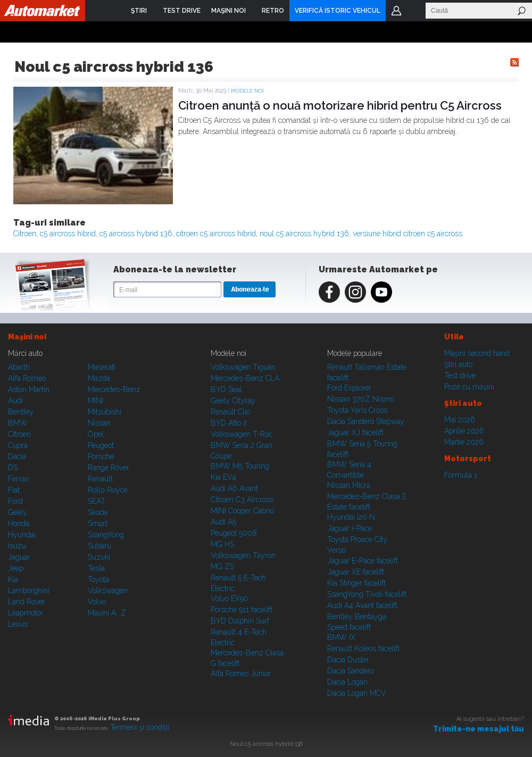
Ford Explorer (349, 388)
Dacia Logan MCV (357, 693)
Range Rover (109, 468)
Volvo (97, 602)
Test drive (460, 376)
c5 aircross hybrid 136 (136, 234)
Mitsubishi (105, 412)
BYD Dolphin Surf (240, 621)
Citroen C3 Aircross (242, 500)
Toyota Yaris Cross (357, 410)
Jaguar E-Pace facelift (363, 561)
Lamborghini (29, 590)
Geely (18, 512)
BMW (18, 423)
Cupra (18, 445)
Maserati (102, 367)
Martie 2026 (464, 442)
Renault (100, 479)
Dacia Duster (348, 660)
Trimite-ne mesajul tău (479, 729)
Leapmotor (26, 613)
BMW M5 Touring (240, 466)
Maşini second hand (477, 353)
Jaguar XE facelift (356, 572)
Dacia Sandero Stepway (366, 421)
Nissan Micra (349, 485)
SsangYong (106, 535)
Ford (15, 501)
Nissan (99, 423)
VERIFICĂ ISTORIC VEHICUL (338, 11)
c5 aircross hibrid (68, 234)
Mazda (99, 378)
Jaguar (19, 557)
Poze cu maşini (469, 387)
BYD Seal (226, 389)
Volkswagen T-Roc (242, 434)
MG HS (222, 544)
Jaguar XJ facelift (355, 432)
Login (396, 11)
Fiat (14, 490)
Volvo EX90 (230, 598)
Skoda (98, 512)
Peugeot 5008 (234, 533)
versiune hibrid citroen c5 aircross (408, 234)
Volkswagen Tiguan (243, 367)
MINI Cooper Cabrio (242, 511)
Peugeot (101, 445)
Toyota (98, 579)
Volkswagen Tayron (243, 555)
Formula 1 (461, 475)
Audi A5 (223, 522)
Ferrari (19, 479)
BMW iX (341, 637)
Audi (15, 401)
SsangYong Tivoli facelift (367, 594)
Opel (96, 434)
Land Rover (27, 602)
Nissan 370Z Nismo (361, 399)
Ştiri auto (458, 364)
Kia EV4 (223, 477)
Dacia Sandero (351, 671)
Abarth (19, 367)
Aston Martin (29, 389)
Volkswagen (108, 590)
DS (13, 468)
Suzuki (99, 557)
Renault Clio (230, 412)
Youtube (381, 292)
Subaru (99, 546)
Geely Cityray (233, 401)
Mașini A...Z (107, 613)
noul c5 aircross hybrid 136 (304, 234)
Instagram (355, 292)
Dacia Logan (347, 682)
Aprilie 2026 (464, 431)
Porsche (101, 456)
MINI (95, 401)
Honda (19, 523)
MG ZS (222, 567)
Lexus (18, 624)
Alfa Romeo (27, 378)
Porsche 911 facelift (242, 610)
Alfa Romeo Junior (241, 673)
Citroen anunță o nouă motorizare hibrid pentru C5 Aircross (340, 105)
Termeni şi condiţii (140, 727)
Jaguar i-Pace (350, 528)
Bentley (21, 412)
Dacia (17, 456)
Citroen (25, 234)
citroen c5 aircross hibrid (216, 234)
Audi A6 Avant (234, 488)
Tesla (96, 568)
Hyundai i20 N (351, 517)
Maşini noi (27, 337)
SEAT (97, 501)
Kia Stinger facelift (356, 583)
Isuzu (17, 546)
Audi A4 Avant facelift (362, 605)
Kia (13, 579)
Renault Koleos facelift (363, 648)
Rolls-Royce (108, 490)
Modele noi (247, 91)
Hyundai (22, 535)
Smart (98, 523)
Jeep (16, 568)
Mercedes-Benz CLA (245, 378)
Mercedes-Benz (114, 389)
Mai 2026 (460, 420)
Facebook (329, 292)
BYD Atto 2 (229, 423)
